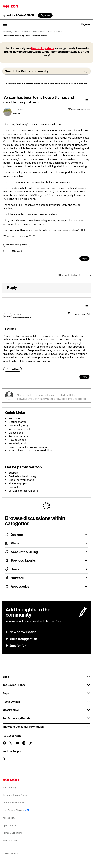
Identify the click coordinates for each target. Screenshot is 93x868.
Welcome (14, 418)
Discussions (16, 433)
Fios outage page (19, 483)
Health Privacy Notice (14, 803)
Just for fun (18, 646)
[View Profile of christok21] (19, 110)
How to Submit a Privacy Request (28, 447)
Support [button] (8, 693)
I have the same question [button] (17, 245)
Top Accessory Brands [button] (16, 718)
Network (17, 578)
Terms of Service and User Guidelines (31, 451)
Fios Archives (39, 32)
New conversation (23, 632)
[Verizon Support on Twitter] (4, 758)
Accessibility (9, 818)
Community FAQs (19, 425)
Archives (26, 32)
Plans (15, 543)
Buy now (45, 15)
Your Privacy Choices (16, 810)
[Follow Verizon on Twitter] (11, 743)
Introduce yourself (19, 429)
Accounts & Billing (24, 552)
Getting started (18, 422)
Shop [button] (6, 677)
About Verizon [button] (11, 702)
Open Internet (10, 825)
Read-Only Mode (43, 48)
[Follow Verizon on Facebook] (4, 743)
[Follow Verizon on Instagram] (24, 743)
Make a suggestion (23, 639)
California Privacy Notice (15, 795)
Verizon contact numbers (23, 491)
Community (7, 32)
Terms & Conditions (13, 833)
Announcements (18, 436)
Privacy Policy (9, 788)
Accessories (20, 586)
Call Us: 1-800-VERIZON (21, 15)
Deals (15, 569)
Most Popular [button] (11, 710)
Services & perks (23, 560)
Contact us (15, 487)
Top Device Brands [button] (14, 685)
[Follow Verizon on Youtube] (17, 743)
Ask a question (77, 24)
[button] (5, 24)
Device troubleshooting (22, 476)
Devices (17, 535)
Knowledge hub (18, 443)
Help (17, 32)
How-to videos (17, 440)
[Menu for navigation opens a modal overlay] (89, 6)
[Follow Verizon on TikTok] (30, 743)
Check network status (22, 480)
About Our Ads (10, 841)
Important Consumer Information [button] (23, 726)
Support (13, 473)
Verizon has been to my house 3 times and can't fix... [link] (26, 36)
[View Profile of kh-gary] (18, 314)
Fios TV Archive (55, 32)
